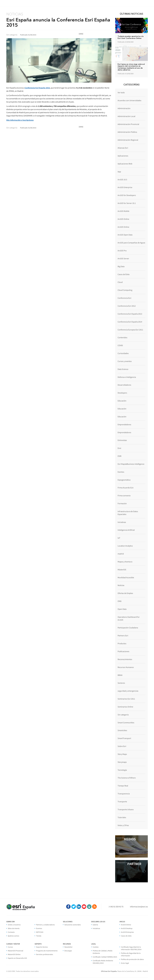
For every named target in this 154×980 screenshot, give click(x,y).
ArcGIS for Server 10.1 (127, 203)
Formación (122, 503)
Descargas (68, 951)
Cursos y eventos (125, 361)
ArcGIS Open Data (125, 235)
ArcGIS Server (123, 258)
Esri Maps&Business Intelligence (131, 464)
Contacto (11, 932)
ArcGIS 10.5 (122, 179)
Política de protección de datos (132, 959)
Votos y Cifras (123, 825)
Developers (122, 393)
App (119, 172)
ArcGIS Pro (122, 251)
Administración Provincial (128, 124)
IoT (119, 538)
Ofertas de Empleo (125, 593)
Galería (95, 925)
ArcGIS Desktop (127, 928)
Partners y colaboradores (45, 925)
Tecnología (122, 770)
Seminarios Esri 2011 (126, 699)
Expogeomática (124, 480)
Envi (119, 448)
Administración (124, 108)
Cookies (96, 947)
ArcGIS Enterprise (125, 187)
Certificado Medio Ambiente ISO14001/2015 (103, 962)
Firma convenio (124, 496)
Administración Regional (128, 140)
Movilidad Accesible (126, 577)
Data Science (123, 369)
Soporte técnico (42, 947)
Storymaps (122, 762)
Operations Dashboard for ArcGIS (129, 618)
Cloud (120, 282)
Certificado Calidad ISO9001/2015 (105, 957)
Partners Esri (123, 636)
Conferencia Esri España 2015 (37, 88)
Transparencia (124, 794)
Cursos (10, 947)
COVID (120, 345)
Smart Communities (126, 723)
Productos (122, 643)
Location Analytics (125, 546)
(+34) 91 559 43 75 (116, 907)
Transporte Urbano (126, 809)
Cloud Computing (125, 290)
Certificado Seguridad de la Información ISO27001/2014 (131, 948)
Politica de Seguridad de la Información (131, 954)
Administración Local (126, 116)
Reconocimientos (125, 659)
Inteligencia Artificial (126, 530)
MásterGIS (122, 570)
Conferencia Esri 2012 (127, 306)
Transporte (122, 802)
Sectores (121, 683)
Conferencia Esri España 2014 (130, 322)
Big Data (121, 266)
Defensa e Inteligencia (127, 377)
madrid (121, 554)
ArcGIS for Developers (127, 195)
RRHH (120, 675)
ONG (120, 601)
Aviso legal (125, 963)
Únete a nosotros (14, 925)
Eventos (121, 472)
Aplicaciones (123, 156)
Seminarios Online (125, 707)
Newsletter (68, 947)
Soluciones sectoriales (73, 925)
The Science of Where (127, 778)
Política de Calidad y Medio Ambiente (103, 952)
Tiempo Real (123, 786)
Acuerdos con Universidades (129, 100)
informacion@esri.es (139, 907)
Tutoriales (122, 817)
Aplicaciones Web (125, 164)
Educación (122, 401)
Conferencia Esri (124, 298)
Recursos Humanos (126, 667)
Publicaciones (123, 651)
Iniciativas (122, 522)
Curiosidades (123, 353)
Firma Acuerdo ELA (126, 488)
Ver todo (121, 92)
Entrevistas (122, 440)
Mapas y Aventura (125, 562)
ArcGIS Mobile (123, 211)
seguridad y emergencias (128, 691)
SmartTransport (124, 738)
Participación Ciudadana (128, 628)
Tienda (39, 936)
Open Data (122, 609)
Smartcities (122, 730)
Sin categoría (123, 715)
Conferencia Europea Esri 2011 (130, 330)
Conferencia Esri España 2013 (130, 314)
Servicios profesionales (45, 954)
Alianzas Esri (123, 148)
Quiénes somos (13, 936)
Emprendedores (124, 424)
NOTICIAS (40, 932)
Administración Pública (127, 132)
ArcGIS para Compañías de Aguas (131, 243)
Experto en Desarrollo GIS (17, 958)
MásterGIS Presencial (16, 951)
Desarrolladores (124, 385)
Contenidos (122, 337)
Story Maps (122, 754)
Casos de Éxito (124, 274)
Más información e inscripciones (20, 120)
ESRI (120, 456)
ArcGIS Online (123, 219)
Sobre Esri (122, 746)
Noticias (121, 585)
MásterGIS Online (14, 954)
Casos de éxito (126, 936)
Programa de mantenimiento (47, 951)
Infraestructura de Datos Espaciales (128, 513)
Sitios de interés (14, 928)
